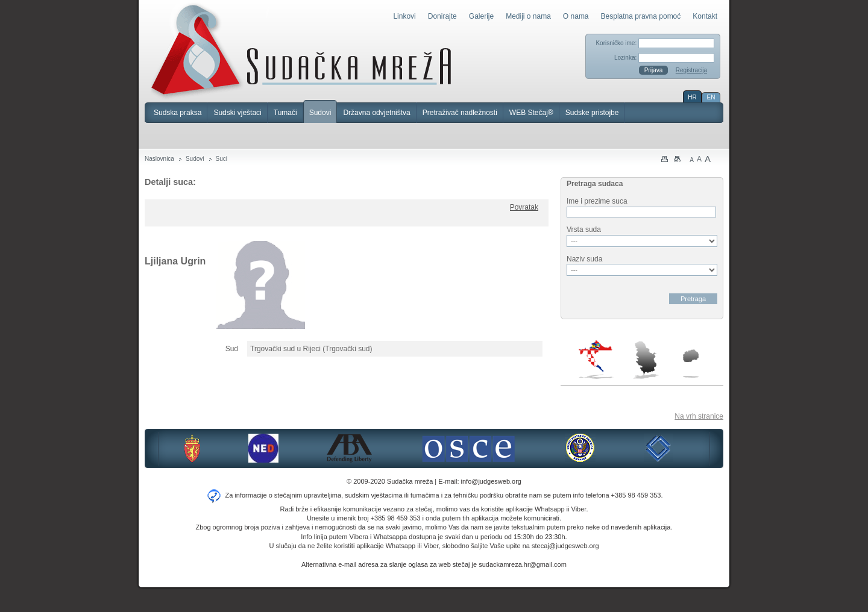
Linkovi (404, 16)
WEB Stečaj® (531, 113)
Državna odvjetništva (376, 113)
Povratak (524, 207)
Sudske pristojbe (592, 113)
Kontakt (705, 16)
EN (711, 97)
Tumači (285, 113)
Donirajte (442, 16)
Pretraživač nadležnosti (460, 113)
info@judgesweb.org (491, 481)
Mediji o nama (528, 16)
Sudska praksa (178, 113)
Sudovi (320, 113)
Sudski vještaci (237, 113)
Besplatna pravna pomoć (641, 16)
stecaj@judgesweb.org (565, 546)
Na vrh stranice (699, 416)
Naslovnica (159, 159)
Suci (222, 159)
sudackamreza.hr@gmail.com (523, 564)
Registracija (691, 70)
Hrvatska (596, 360)
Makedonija (691, 364)
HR (692, 97)
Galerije (481, 16)
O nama (576, 16)
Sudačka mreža (301, 51)
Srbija (646, 360)
